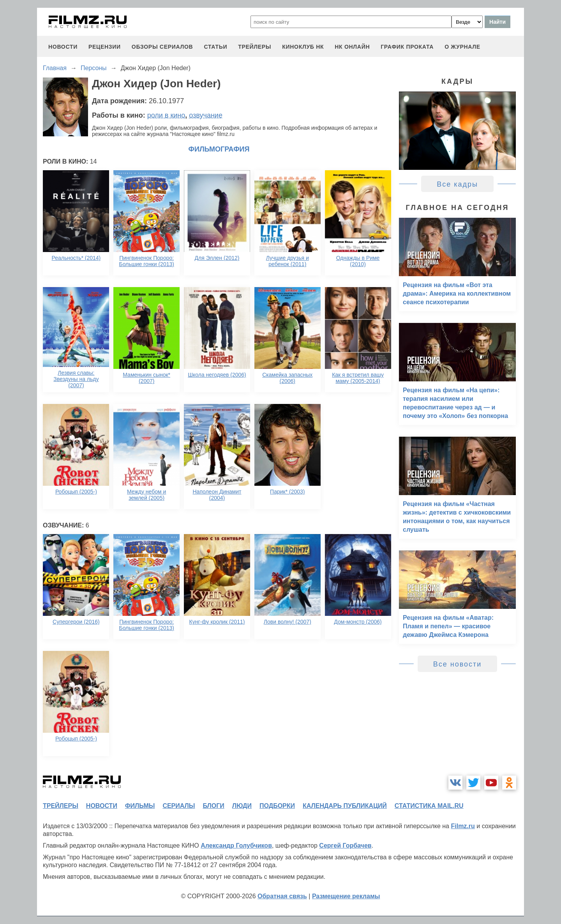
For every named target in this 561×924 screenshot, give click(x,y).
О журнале (462, 47)
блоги (213, 806)
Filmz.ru (463, 826)
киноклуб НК (303, 47)
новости (63, 47)
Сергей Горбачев (345, 846)
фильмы (140, 806)
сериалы (179, 806)
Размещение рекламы (346, 896)
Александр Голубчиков (236, 846)
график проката (407, 47)
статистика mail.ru (429, 806)
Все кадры (457, 184)
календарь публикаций (345, 806)
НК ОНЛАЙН (352, 47)
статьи (215, 47)
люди (242, 806)
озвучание (206, 115)
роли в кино (166, 115)
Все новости (458, 664)
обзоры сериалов (162, 47)
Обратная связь (282, 896)
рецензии (105, 47)
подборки (277, 806)
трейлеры (255, 47)
